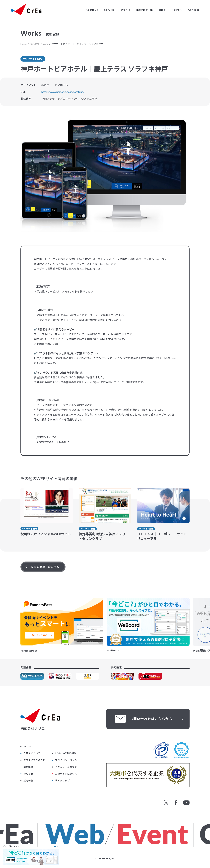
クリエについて (32, 753)
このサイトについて (66, 774)
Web (45, 44)
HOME (27, 746)
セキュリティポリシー (67, 767)
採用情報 (28, 781)
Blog (162, 10)
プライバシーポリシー (67, 760)
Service (109, 10)
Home (24, 44)
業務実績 (28, 767)
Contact (194, 10)
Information (145, 10)
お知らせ (28, 774)
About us (92, 10)
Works (125, 10)
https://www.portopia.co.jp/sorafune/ (63, 92)
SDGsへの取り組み (66, 753)
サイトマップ (62, 781)
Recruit (177, 10)
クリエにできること (34, 760)
